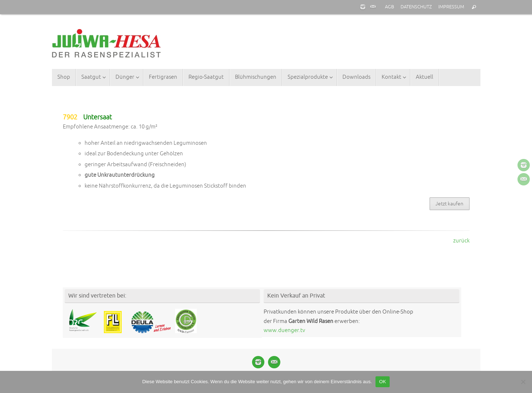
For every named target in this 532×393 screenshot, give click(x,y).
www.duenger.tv (284, 330)
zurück (461, 241)
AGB (389, 7)
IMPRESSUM (451, 7)
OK (383, 382)
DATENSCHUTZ (416, 7)
